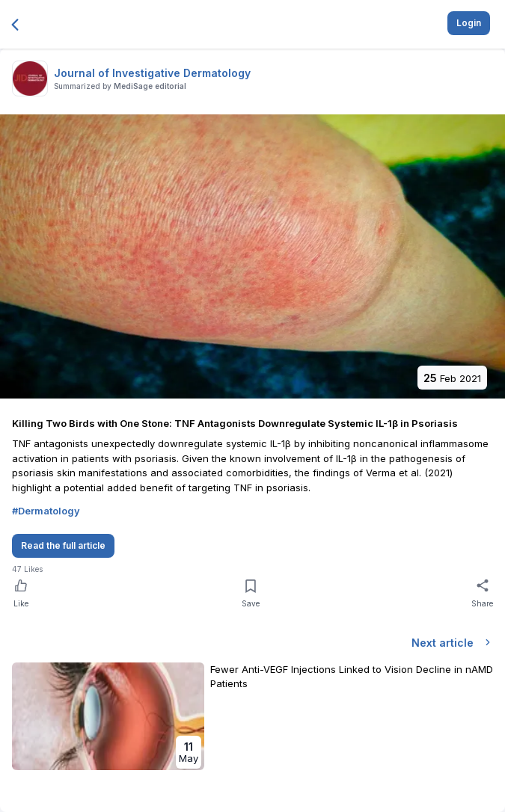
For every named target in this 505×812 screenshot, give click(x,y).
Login (469, 23)
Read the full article (63, 545)
